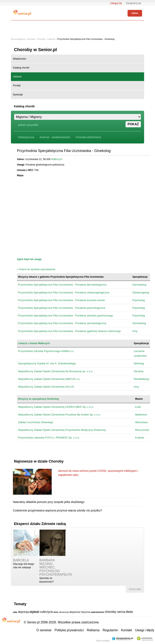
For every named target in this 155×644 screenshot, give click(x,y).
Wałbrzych (57, 159)
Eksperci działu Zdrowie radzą (40, 524)
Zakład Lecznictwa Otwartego (36, 422)
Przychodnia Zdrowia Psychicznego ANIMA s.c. (46, 351)
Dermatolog (139, 285)
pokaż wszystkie (28, 125)
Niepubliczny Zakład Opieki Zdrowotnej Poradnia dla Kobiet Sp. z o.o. (59, 415)
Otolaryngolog (141, 292)
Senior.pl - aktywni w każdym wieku (22, 13)
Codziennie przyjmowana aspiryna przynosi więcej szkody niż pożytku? (57, 510)
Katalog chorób (21, 68)
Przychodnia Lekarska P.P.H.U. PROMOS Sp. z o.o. (49, 438)
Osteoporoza (26, 137)
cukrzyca (46, 612)
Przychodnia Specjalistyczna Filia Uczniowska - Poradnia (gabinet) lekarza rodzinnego (69, 331)
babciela (21, 560)
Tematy (20, 604)
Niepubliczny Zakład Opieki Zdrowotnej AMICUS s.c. (49, 379)
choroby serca (115, 612)
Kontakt (127, 630)
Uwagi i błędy (145, 630)
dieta (129, 612)
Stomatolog (139, 323)
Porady (17, 85)
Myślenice (141, 415)
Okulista (139, 371)
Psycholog (139, 300)
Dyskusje (18, 95)
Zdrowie (31, 39)
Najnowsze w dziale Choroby (39, 461)
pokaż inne (135, 589)
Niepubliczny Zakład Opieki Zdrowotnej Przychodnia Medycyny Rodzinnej (62, 430)
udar (15, 612)
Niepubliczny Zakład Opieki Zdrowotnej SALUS (46, 387)
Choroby (41, 39)
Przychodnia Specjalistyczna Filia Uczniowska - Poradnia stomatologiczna (62, 323)
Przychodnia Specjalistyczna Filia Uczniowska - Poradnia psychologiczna (62, 308)
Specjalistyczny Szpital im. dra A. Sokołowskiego (47, 363)
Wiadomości (19, 59)
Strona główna (18, 39)
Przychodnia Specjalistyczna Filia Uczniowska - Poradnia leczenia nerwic (62, 300)
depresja (23, 612)
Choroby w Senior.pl (35, 50)
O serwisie (44, 630)
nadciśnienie (97, 612)
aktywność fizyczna (80, 612)
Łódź (138, 407)
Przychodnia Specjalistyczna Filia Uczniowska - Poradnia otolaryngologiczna (64, 292)
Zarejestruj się (134, 3)
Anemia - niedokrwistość (55, 137)
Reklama (93, 630)
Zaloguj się (116, 3)
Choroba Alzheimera (88, 137)
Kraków (139, 438)
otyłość (34, 612)
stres (56, 612)
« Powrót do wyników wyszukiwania (36, 269)
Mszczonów (142, 430)
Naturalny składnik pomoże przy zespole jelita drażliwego (49, 502)
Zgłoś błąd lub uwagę (29, 259)
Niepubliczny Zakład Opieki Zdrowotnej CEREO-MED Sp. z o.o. (56, 407)
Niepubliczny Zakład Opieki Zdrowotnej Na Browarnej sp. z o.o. (56, 371)
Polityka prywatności (69, 630)
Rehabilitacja (141, 379)
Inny (135, 331)
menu (135, 13)
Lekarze (51, 39)
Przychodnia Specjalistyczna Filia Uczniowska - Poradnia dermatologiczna (62, 285)
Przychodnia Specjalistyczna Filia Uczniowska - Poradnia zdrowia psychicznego (65, 316)
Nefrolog (139, 363)
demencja (64, 612)
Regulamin (110, 630)
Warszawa (141, 422)
